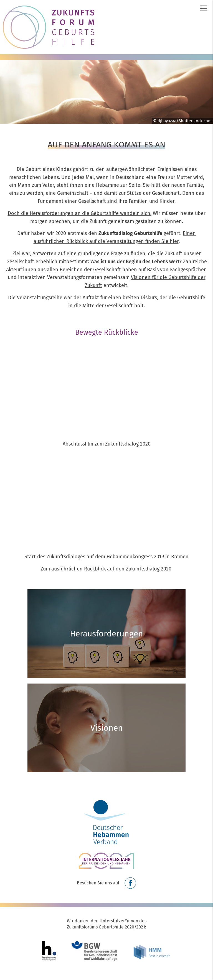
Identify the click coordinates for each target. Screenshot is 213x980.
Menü (203, 8)
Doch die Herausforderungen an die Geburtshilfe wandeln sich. (80, 213)
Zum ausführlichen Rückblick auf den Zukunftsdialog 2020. (106, 569)
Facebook (130, 883)
